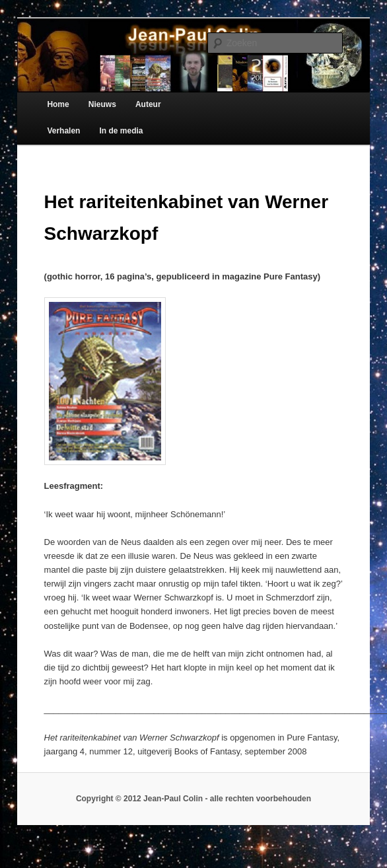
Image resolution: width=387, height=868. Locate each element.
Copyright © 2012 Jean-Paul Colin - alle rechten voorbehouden (194, 799)
